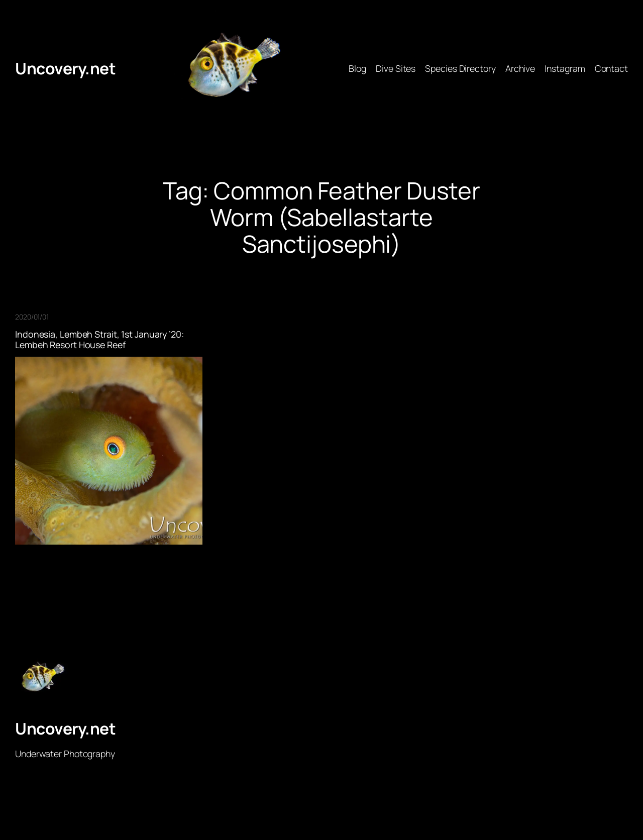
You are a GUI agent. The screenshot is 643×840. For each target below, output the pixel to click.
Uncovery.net (65, 68)
